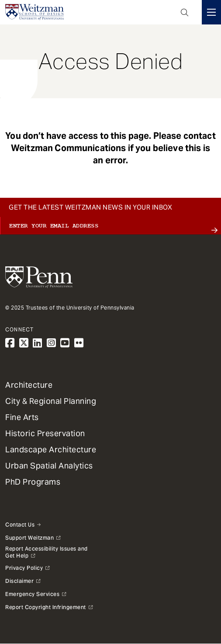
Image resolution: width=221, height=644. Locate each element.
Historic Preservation (45, 433)
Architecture (29, 385)
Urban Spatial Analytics (49, 466)
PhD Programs (33, 482)
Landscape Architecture (51, 449)
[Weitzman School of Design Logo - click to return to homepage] (35, 12)
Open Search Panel (185, 12)
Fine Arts (22, 417)
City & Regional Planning (51, 401)
